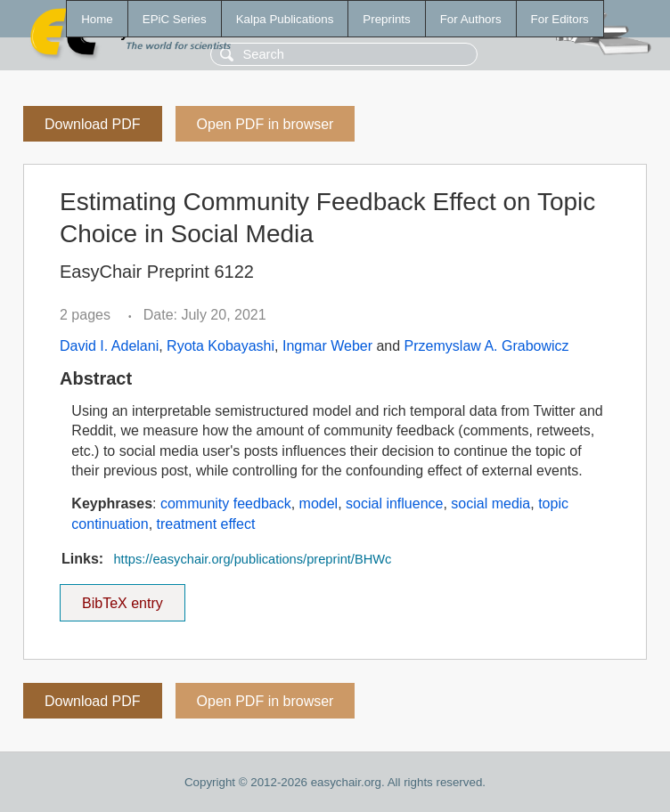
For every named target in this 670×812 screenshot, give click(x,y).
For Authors (471, 19)
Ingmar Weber (327, 346)
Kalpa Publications (285, 19)
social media (490, 503)
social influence (394, 503)
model (319, 503)
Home (97, 19)
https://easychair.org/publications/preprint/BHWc (252, 559)
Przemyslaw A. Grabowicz (487, 346)
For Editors (560, 19)
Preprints (386, 19)
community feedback (226, 503)
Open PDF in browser (266, 124)
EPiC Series (175, 19)
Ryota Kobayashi (221, 346)
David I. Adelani (109, 346)
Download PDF (93, 124)
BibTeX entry (122, 597)
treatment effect (206, 524)
